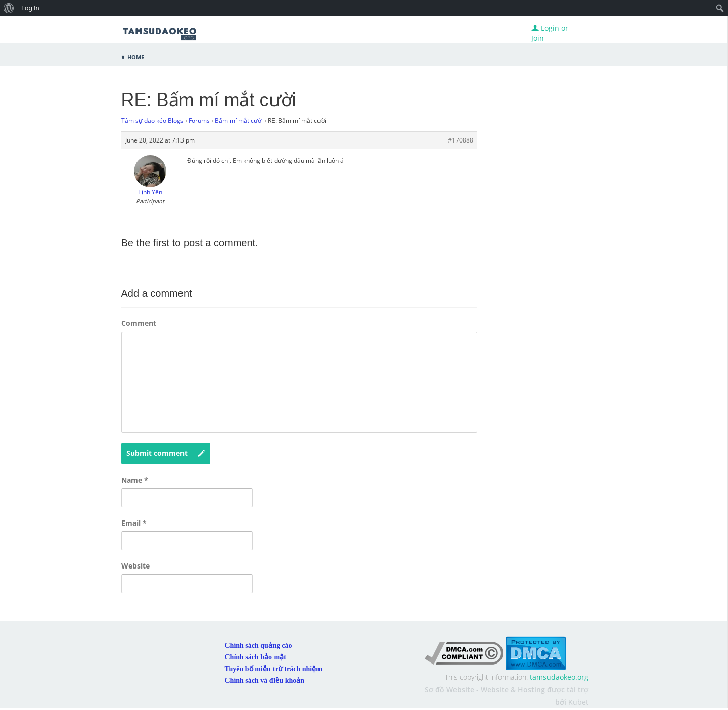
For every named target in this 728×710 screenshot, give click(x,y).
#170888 (461, 140)
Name (135, 480)
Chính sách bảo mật (256, 657)
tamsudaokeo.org (559, 677)
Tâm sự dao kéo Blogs (152, 121)
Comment (139, 323)
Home (136, 56)
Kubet (578, 702)
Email (134, 523)
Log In (30, 8)
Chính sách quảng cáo (259, 646)
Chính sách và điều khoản (265, 680)
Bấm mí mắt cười (239, 121)
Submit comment (166, 453)
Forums (199, 121)
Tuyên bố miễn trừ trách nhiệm (274, 669)
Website (135, 566)
